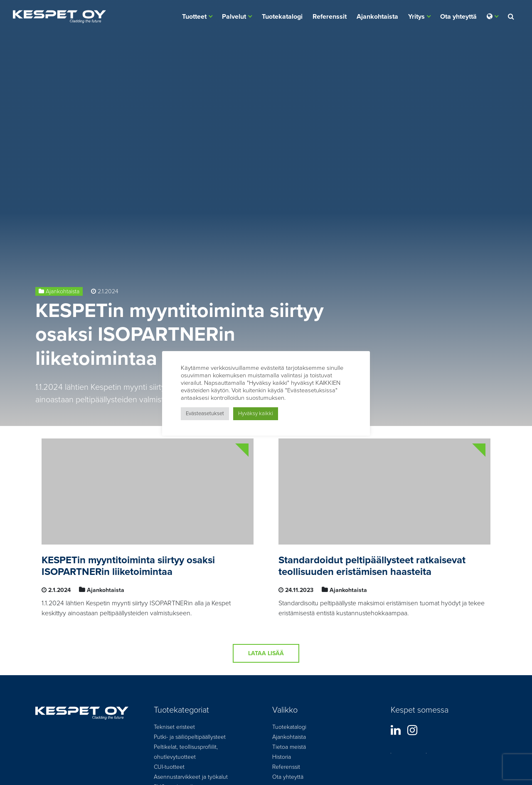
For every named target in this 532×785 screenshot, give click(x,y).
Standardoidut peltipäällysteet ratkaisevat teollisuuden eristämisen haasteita (372, 566)
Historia (282, 757)
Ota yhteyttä (458, 17)
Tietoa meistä (289, 747)
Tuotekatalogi (282, 17)
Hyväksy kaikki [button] (256, 414)
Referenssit (330, 17)
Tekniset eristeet (174, 727)
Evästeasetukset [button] (205, 414)
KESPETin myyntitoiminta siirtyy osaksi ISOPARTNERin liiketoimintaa (180, 335)
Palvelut (234, 17)
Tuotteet (194, 17)
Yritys (416, 17)
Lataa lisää (266, 653)
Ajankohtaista (377, 17)
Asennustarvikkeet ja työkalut (191, 777)
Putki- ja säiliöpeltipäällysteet (190, 737)
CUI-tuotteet (169, 767)
